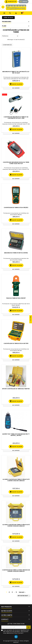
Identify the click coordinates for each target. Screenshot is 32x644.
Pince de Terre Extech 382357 (16, 298)
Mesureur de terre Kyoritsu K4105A (16, 253)
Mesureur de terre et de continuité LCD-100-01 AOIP (16, 72)
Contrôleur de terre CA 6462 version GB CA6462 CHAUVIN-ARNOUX (16, 571)
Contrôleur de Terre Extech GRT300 (16, 343)
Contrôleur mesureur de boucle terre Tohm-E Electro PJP (16, 163)
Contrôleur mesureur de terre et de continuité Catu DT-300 (16, 118)
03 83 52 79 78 (12, 2)
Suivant (22, 592)
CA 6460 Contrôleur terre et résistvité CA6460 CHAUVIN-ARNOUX (16, 480)
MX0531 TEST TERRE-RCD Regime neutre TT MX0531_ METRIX (16, 435)
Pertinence (10, 36)
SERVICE (25, 2)
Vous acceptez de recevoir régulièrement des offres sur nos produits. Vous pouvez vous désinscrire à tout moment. (16, 632)
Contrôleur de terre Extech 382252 (16, 208)
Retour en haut (24, 596)
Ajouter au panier (16, 84)
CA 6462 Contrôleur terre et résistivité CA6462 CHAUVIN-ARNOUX (16, 525)
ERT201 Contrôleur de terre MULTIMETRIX (16, 389)
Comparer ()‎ (7, 45)
